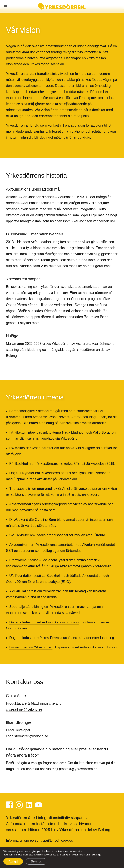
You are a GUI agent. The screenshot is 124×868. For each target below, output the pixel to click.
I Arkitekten (18, 432)
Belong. (12, 356)
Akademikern (19, 545)
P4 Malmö (17, 448)
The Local (17, 489)
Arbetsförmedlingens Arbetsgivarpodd (38, 504)
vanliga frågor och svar (48, 763)
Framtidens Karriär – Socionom (33, 560)
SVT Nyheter (19, 535)
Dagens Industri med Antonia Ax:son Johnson (44, 622)
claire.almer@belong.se (24, 709)
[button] (6, 7)
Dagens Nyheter (22, 473)
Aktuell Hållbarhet (23, 591)
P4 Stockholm (20, 464)
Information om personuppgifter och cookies (39, 841)
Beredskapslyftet (22, 411)
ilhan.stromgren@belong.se (27, 736)
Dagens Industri (21, 638)
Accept (13, 863)
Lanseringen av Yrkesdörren (31, 647)
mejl (55, 769)
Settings (36, 863)
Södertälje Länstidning (26, 607)
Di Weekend (19, 520)
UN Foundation (21, 576)
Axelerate (83, 344)
